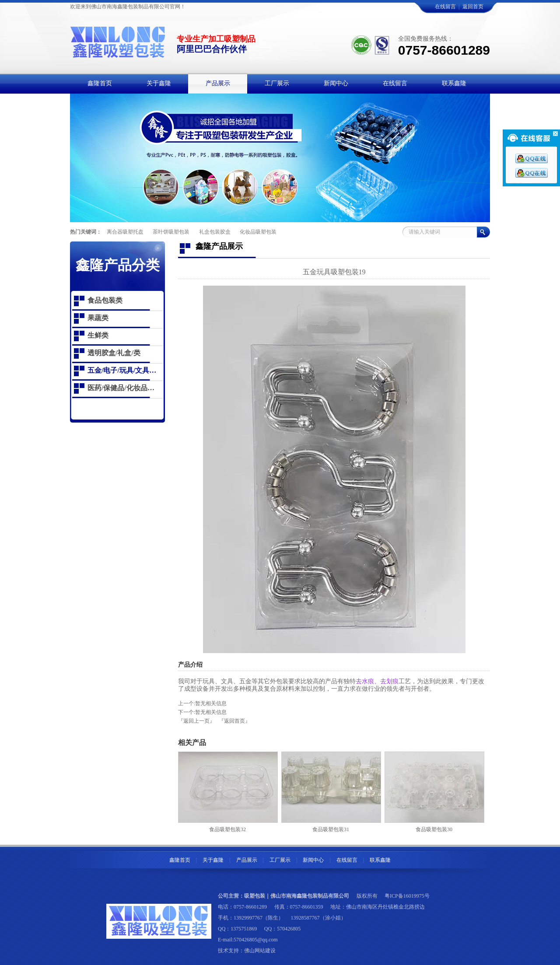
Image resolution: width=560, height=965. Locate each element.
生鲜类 (98, 335)
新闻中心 (313, 860)
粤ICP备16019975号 (407, 896)
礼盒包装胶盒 (215, 232)
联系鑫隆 (380, 860)
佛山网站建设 (260, 951)
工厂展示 (280, 860)
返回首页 (473, 7)
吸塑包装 (255, 896)
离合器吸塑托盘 (125, 232)
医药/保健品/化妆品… (121, 388)
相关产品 (192, 743)
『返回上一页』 (196, 721)
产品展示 (247, 860)
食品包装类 (105, 300)
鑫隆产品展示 (219, 246)
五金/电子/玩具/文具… (122, 370)
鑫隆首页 (180, 860)
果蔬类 (98, 318)
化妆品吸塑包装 (258, 232)
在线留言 (445, 7)
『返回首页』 (234, 721)
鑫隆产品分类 (118, 265)
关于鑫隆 (213, 860)
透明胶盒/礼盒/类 (114, 353)
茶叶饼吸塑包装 (171, 232)
